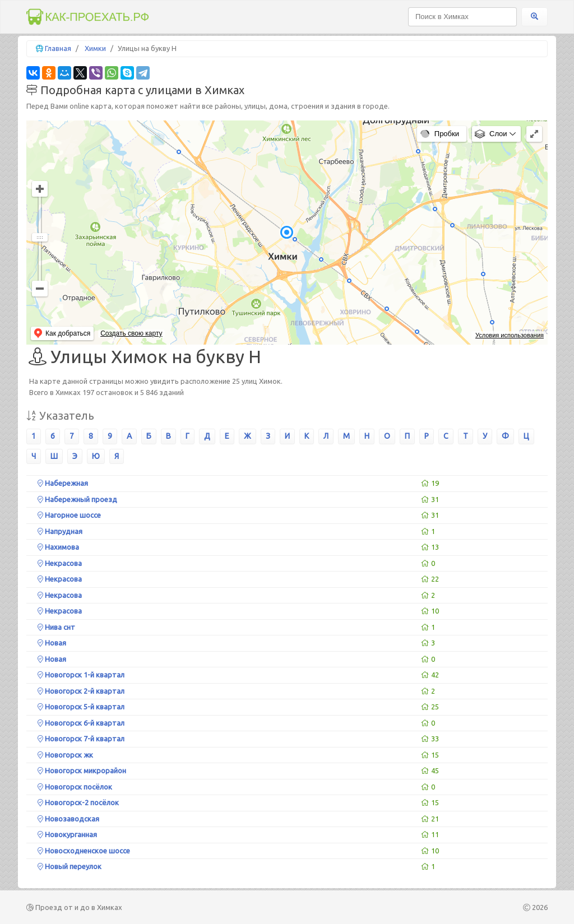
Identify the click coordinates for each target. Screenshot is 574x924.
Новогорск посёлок (75, 787)
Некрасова (60, 563)
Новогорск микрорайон (82, 770)
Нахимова (58, 547)
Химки (95, 48)
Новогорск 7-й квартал (81, 739)
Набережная (63, 483)
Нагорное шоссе (69, 515)
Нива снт (56, 627)
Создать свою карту (131, 333)
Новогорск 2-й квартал (81, 691)
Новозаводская (68, 819)
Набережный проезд (77, 499)
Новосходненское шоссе (84, 851)
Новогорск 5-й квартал (81, 707)
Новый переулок (70, 866)
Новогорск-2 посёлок (78, 802)
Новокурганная (67, 834)
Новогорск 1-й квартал (81, 675)
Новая (52, 643)
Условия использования (510, 335)
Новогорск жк (65, 755)
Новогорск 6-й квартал (81, 723)
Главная (58, 48)
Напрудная (60, 531)
